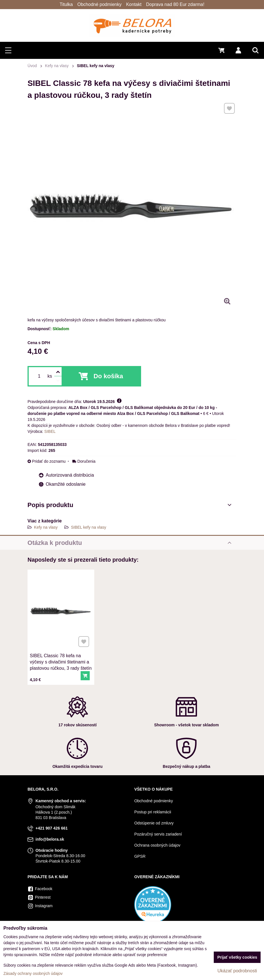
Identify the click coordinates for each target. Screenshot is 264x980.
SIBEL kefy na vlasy (89, 527)
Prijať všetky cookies (237, 957)
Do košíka (108, 376)
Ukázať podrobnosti (237, 971)
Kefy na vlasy (46, 527)
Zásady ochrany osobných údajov (33, 973)
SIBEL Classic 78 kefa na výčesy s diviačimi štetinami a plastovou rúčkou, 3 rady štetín (61, 657)
